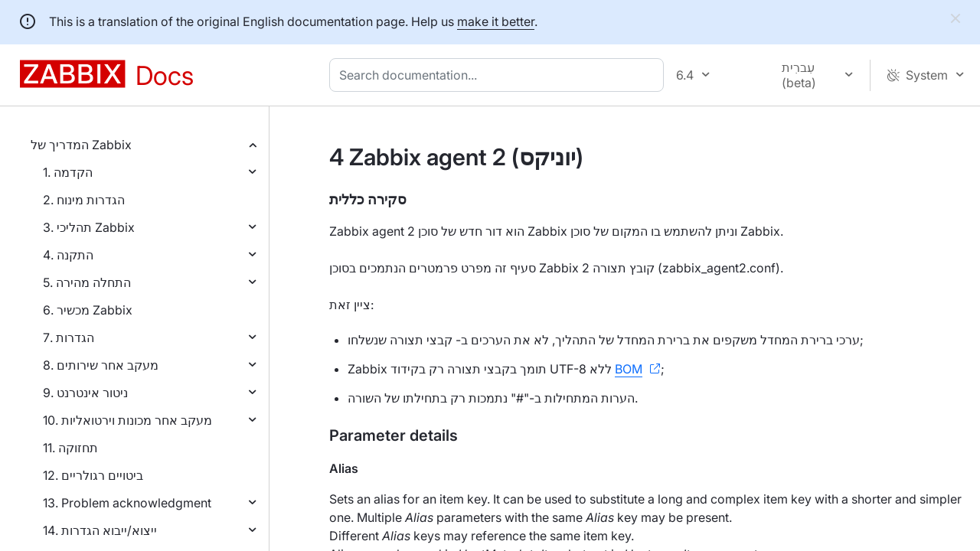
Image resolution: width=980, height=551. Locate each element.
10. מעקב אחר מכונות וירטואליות (127, 420)
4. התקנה (68, 255)
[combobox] (500, 75)
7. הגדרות (69, 337)
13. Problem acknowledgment (127, 503)
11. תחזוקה (70, 448)
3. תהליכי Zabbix (89, 227)
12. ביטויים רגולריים (93, 475)
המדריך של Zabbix (81, 145)
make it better (496, 21)
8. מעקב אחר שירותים (101, 365)
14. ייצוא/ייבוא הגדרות (100, 530)
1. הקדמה (68, 172)
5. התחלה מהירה (87, 282)
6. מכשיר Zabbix (88, 310)
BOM (629, 369)
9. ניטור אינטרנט (85, 393)
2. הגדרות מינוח (84, 200)
